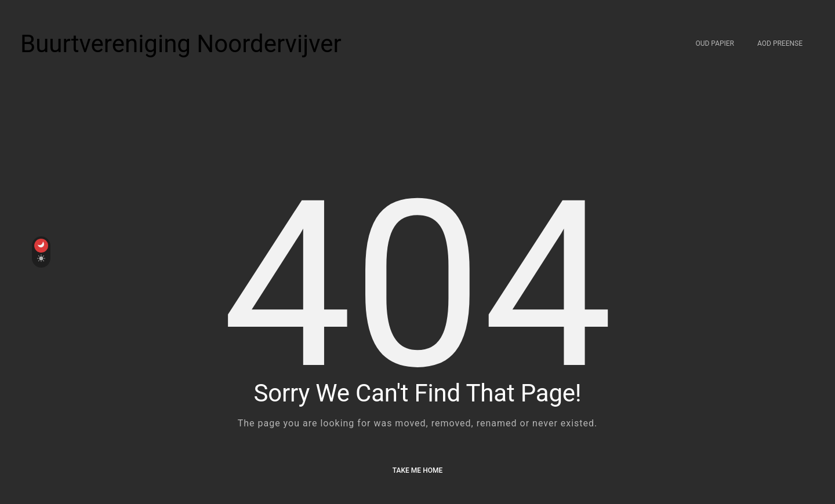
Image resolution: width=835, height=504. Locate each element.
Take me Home (418, 470)
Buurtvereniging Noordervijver (181, 44)
